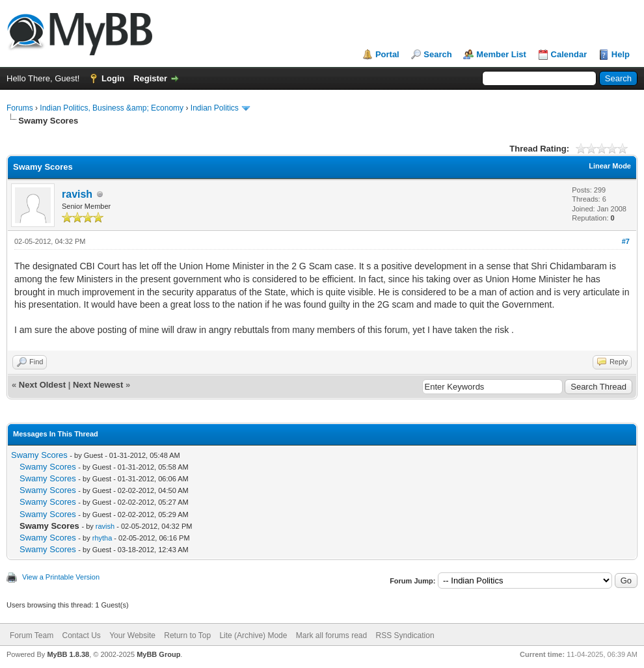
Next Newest (98, 385)
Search (437, 54)
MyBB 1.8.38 (68, 654)
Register (150, 78)
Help (621, 54)
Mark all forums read (331, 635)
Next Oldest (42, 385)
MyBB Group (158, 654)
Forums (20, 108)
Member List (501, 54)
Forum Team (32, 635)
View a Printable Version (61, 577)
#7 (626, 241)
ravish (77, 194)
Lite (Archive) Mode (253, 635)
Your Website (132, 635)
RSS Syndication (405, 635)
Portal (387, 54)
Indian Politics (215, 108)
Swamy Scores (39, 455)
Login (113, 78)
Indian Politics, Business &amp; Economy (112, 108)
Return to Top (187, 635)
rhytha (102, 538)
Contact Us (81, 635)
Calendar (569, 54)
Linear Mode (610, 166)
